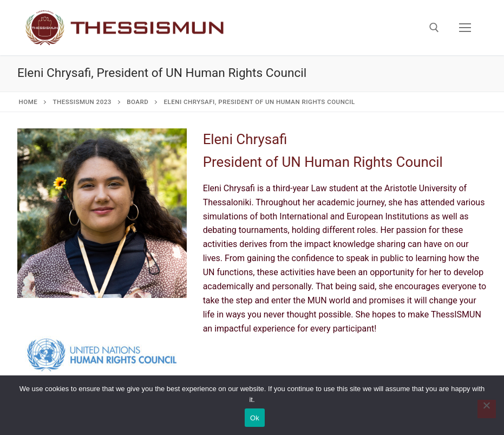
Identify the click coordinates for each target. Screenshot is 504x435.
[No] (487, 409)
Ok (255, 418)
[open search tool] (434, 28)
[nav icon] (465, 28)
